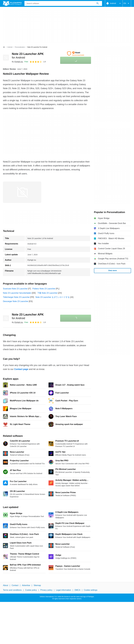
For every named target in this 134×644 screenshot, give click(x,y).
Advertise (26, 585)
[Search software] (98, 3)
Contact (15, 585)
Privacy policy (46, 590)
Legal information (64, 590)
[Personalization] (20, 47)
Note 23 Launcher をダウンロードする (52, 297)
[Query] (63, 3)
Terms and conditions (12, 590)
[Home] (4, 47)
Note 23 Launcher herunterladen (17, 293)
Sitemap (37, 585)
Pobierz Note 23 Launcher (44, 289)
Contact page (21, 369)
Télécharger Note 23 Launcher (16, 297)
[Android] (10, 47)
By (17, 62)
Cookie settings (91, 590)
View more (113, 270)
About (6, 585)
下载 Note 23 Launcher (47, 293)
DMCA (77, 590)
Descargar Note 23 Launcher (16, 301)
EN (127, 3)
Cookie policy (31, 590)
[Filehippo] (12, 3)
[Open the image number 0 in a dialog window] (22, 192)
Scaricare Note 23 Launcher (15, 289)
